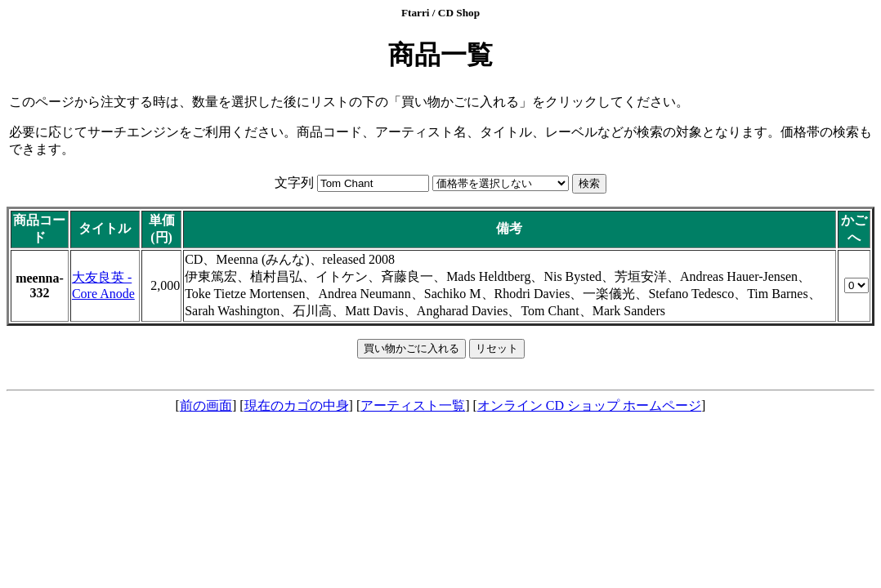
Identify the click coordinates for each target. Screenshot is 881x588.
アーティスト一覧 (413, 405)
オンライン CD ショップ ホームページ (589, 405)
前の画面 (206, 405)
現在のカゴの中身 (297, 405)
